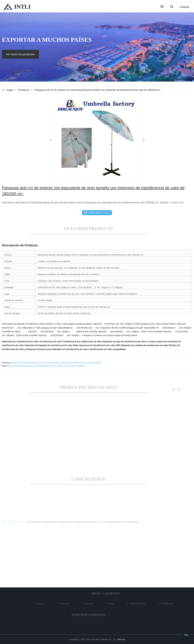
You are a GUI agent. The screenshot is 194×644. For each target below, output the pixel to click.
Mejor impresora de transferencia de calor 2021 (97, 345)
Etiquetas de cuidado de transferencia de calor (145, 345)
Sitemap (121, 639)
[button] (162, 7)
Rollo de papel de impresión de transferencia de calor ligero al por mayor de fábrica (46, 366)
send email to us (97, 213)
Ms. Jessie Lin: (14, 524)
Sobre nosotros (138, 604)
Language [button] (184, 7)
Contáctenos (168, 604)
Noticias (90, 604)
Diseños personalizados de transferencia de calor (63, 349)
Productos (24, 90)
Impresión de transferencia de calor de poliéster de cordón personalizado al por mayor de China (56, 363)
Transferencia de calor (51, 342)
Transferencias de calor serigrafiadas (107, 349)
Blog (112, 604)
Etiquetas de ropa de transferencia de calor (124, 342)
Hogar (10, 90)
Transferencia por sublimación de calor (82, 342)
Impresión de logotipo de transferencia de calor (48, 345)
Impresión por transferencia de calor (20, 342)
